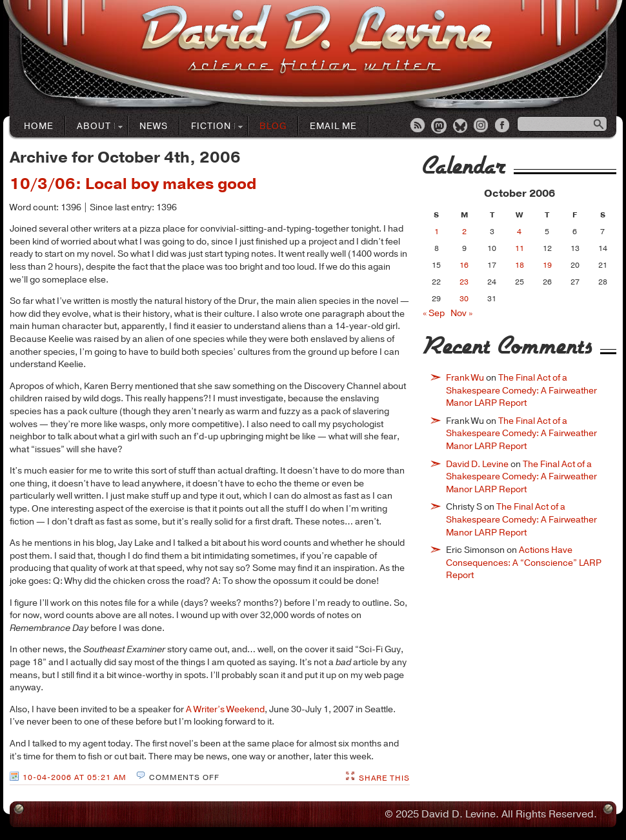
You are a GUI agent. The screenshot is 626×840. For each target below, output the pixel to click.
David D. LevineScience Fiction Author (317, 40)
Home (39, 126)
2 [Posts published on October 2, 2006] (464, 232)
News (154, 126)
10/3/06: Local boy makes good (133, 184)
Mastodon (439, 126)
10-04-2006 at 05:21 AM (75, 777)
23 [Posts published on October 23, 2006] (464, 282)
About (94, 127)
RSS (418, 126)
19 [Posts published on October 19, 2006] (547, 265)
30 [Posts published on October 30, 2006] (464, 299)
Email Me (333, 126)
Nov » (461, 313)
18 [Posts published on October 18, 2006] (520, 265)
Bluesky (461, 126)
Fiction (211, 127)
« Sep (434, 313)
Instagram (482, 126)
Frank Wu (465, 378)
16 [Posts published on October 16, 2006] (464, 265)
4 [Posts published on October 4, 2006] (519, 232)
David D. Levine (477, 464)
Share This (384, 778)
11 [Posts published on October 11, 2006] (520, 248)
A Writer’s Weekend (225, 709)
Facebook (503, 126)
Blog (273, 126)
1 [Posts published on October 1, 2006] (437, 232)
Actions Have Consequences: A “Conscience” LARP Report (524, 563)
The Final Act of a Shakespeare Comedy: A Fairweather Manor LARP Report (521, 390)
